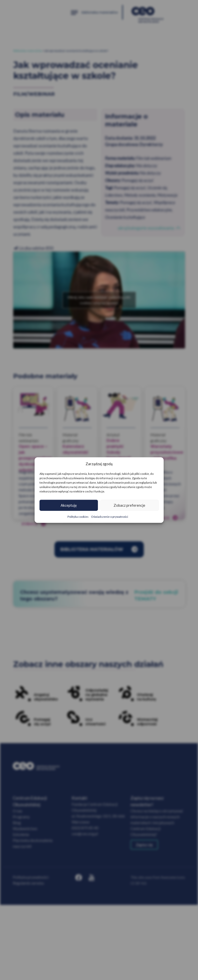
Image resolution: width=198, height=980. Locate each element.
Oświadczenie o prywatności (110, 516)
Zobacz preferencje (129, 505)
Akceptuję (69, 505)
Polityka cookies (78, 516)
